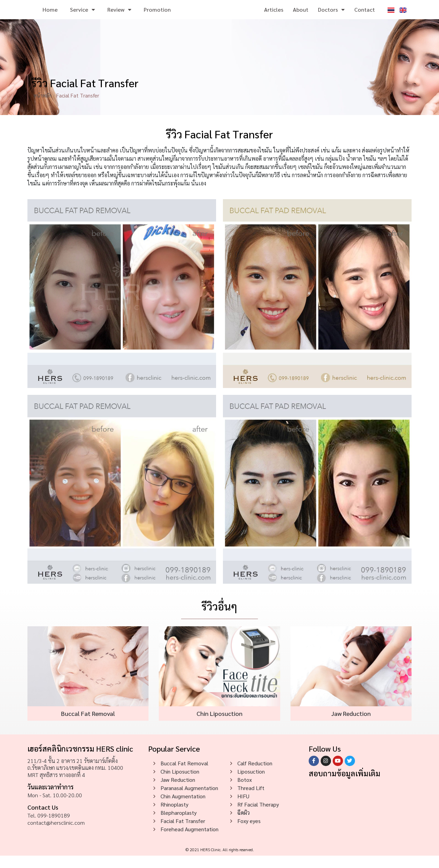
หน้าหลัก (42, 108)
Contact (365, 16)
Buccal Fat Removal (88, 726)
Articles (274, 16)
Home (50, 16)
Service (82, 16)
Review (119, 16)
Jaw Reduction (351, 726)
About (301, 16)
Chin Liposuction (219, 726)
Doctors (331, 16)
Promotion (157, 16)
